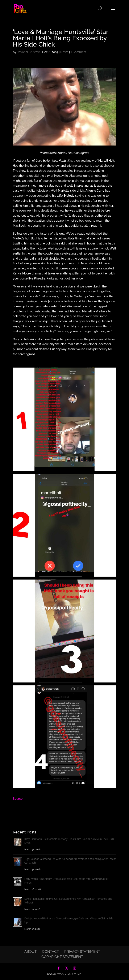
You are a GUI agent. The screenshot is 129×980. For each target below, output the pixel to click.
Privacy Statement (82, 951)
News (64, 52)
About (30, 951)
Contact (50, 951)
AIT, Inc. (76, 974)
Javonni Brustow (29, 52)
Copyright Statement (62, 957)
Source (18, 799)
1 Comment (78, 52)
